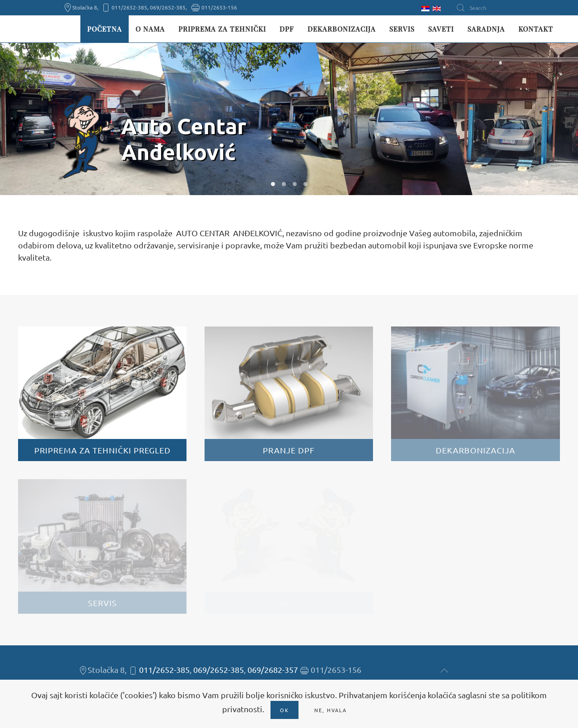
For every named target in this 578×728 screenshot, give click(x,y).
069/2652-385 (219, 670)
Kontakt (536, 29)
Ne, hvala (331, 710)
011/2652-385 (164, 670)
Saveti (441, 29)
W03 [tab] (295, 184)
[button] (444, 671)
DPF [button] (287, 29)
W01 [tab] (273, 184)
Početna (105, 29)
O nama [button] (150, 29)
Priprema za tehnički (222, 29)
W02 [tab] (284, 184)
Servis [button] (402, 29)
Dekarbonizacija (342, 29)
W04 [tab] (305, 184)
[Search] (506, 8)
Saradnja (486, 29)
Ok (284, 710)
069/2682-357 (273, 670)
